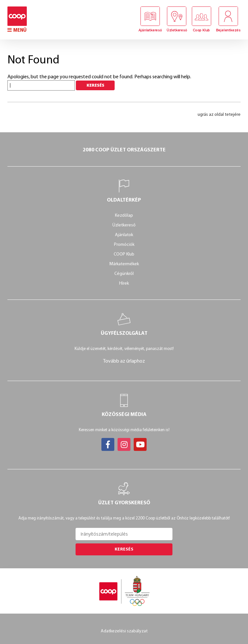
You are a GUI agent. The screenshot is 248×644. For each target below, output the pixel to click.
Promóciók (124, 245)
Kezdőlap (124, 216)
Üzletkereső (177, 30)
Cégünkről (124, 274)
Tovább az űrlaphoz (124, 361)
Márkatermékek (124, 264)
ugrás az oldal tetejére (219, 115)
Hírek (124, 284)
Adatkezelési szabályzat (124, 631)
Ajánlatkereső (150, 30)
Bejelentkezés (228, 30)
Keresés (124, 549)
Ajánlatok (124, 235)
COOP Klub (124, 254)
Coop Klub (201, 30)
